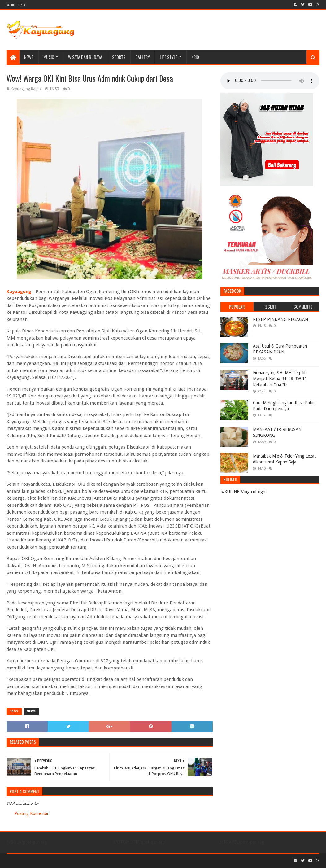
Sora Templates (41, 861)
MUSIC (49, 57)
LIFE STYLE (169, 57)
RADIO (10, 5)
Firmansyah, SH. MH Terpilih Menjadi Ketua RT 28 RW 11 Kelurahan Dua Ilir (280, 379)
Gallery (143, 57)
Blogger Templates (76, 861)
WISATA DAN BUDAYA (85, 57)
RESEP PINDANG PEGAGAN (280, 319)
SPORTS (119, 57)
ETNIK (22, 5)
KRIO (195, 57)
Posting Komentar (31, 813)
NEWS (29, 57)
